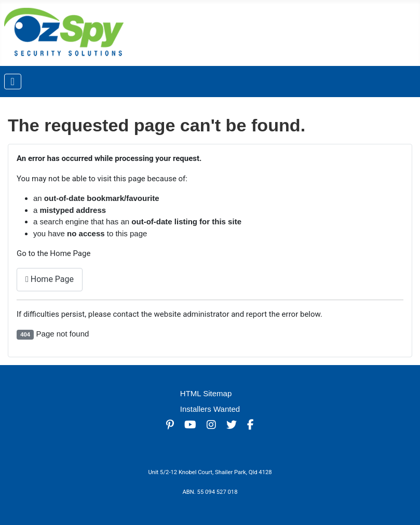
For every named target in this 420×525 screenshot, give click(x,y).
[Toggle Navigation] (13, 82)
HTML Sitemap (206, 393)
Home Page (50, 279)
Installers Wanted (210, 409)
